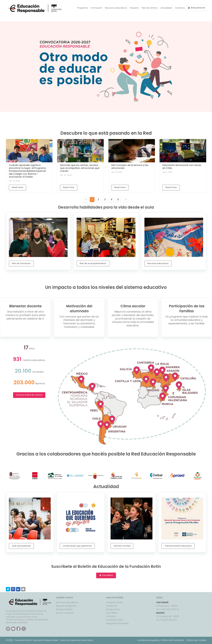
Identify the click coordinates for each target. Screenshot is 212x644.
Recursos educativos (116, 8)
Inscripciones (113, 609)
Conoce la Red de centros (29, 395)
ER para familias (64, 609)
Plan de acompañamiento (93, 263)
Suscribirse (106, 575)
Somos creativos (65, 613)
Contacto (180, 8)
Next (205, 67)
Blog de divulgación (66, 606)
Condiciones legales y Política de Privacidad (160, 640)
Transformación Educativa (178, 546)
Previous (7, 67)
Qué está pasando (21, 546)
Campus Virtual (114, 602)
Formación (96, 8)
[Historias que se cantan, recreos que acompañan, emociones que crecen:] (80, 151)
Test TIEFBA (112, 613)
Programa (83, 8)
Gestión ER (112, 606)
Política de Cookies (196, 640)
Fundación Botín (115, 620)
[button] (8, 589)
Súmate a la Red (122, 546)
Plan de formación (21, 263)
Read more (18, 187)
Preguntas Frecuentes (117, 623)
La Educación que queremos (77, 546)
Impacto (134, 8)
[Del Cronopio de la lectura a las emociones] (132, 151)
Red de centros (150, 8)
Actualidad (166, 8)
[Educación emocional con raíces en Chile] (183, 151)
